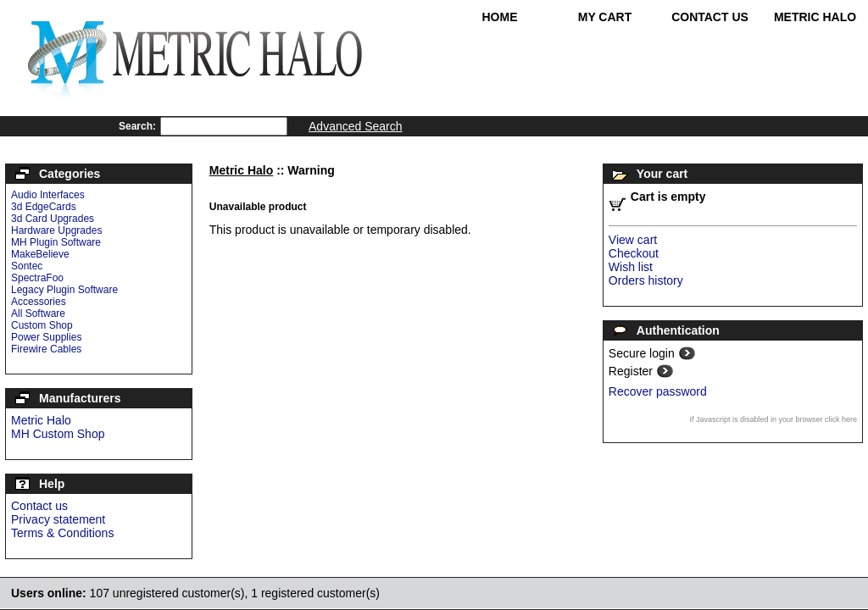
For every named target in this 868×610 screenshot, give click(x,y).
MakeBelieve (40, 254)
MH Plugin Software (56, 242)
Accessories (39, 302)
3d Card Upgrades (53, 219)
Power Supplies (46, 337)
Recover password (658, 391)
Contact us (39, 506)
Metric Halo (815, 17)
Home (500, 17)
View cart (633, 240)
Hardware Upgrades (56, 230)
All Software (38, 313)
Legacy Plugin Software (64, 290)
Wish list (631, 267)
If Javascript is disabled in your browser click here (773, 419)
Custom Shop (42, 325)
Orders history (646, 280)
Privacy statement (58, 519)
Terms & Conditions (62, 533)
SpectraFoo (37, 278)
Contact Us (710, 17)
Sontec (27, 266)
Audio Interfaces (48, 195)
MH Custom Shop (58, 434)
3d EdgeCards (44, 207)
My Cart (605, 17)
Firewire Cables (46, 349)
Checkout (634, 253)
